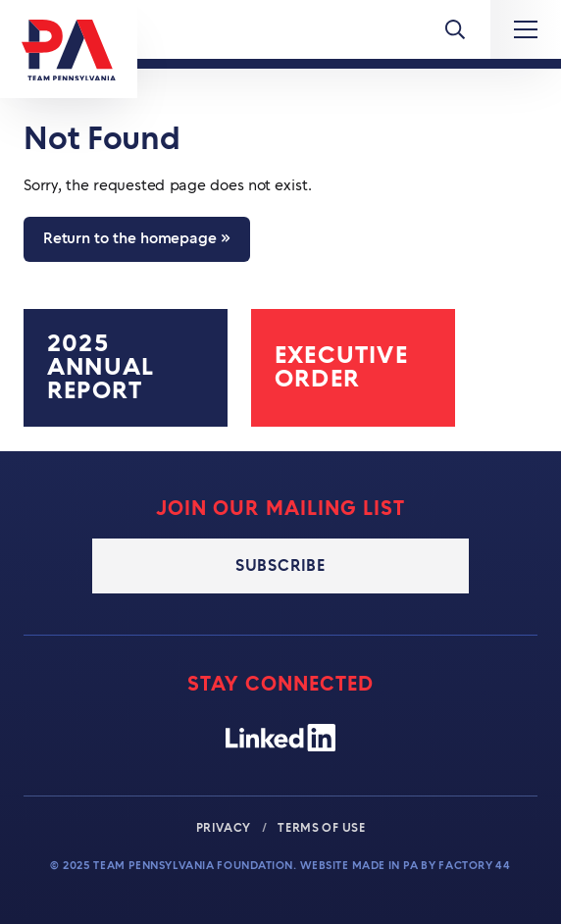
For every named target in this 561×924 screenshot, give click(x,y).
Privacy (225, 828)
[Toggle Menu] (455, 29)
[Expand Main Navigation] (526, 29)
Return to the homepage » (137, 239)
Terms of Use (321, 828)
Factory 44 (474, 866)
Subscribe (280, 566)
